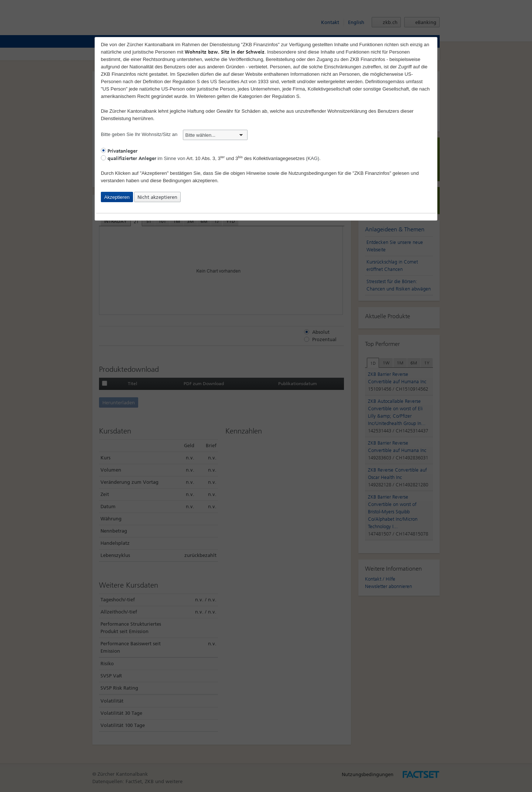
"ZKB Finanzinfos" (372, 173)
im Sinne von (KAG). (211, 158)
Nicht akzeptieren (157, 197)
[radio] (103, 150)
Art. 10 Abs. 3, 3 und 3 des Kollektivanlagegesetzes (245, 158)
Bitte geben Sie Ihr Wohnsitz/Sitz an (174, 134)
